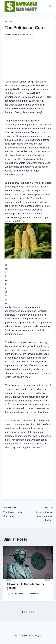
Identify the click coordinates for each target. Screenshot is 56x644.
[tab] (22, 612)
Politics (8, 22)
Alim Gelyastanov (17, 594)
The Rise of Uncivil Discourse (15, 511)
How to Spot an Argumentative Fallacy (42, 513)
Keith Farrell (12, 34)
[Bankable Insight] (21, 6)
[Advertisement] (30, 59)
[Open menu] (50, 6)
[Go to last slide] (8, 578)
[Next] (48, 578)
